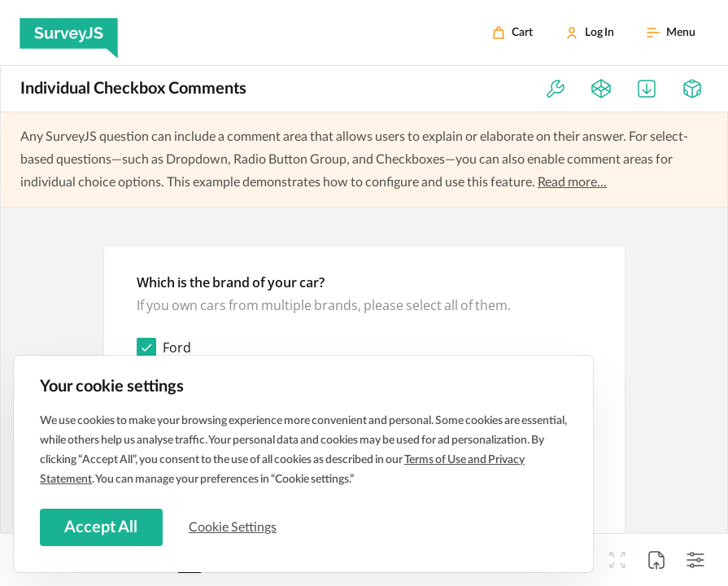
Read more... (572, 182)
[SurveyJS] (69, 33)
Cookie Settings (235, 527)
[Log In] (590, 33)
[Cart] (512, 33)
